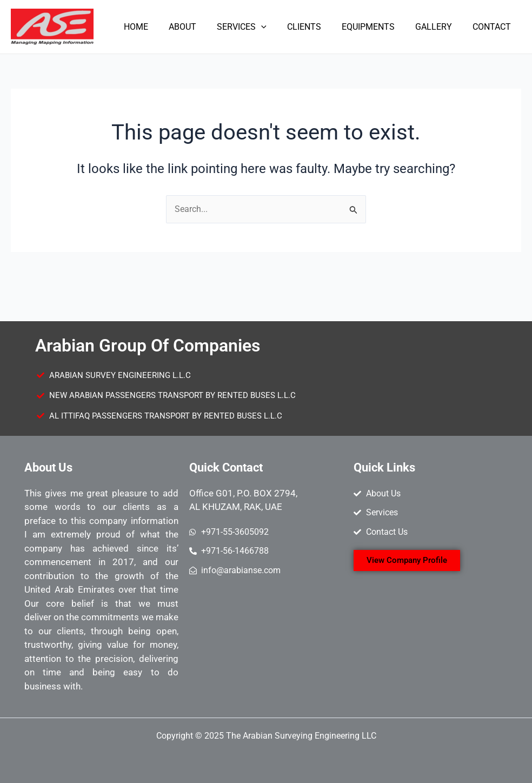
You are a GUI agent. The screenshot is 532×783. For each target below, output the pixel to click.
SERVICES (256, 27)
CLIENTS (315, 27)
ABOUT (200, 27)
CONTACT (493, 27)
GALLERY (438, 27)
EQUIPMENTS (376, 27)
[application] (276, 27)
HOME (157, 27)
